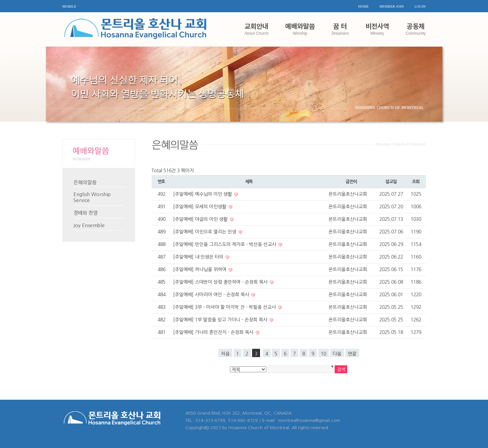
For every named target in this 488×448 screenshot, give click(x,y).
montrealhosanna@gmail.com (309, 420)
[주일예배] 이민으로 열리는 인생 (205, 232)
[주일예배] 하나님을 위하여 (200, 269)
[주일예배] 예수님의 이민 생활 (203, 194)
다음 (337, 354)
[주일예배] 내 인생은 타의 (199, 257)
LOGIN (420, 6)
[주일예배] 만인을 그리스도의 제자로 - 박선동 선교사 (225, 244)
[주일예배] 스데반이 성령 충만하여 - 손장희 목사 (221, 282)
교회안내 (257, 28)
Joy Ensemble (89, 225)
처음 (225, 354)
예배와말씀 (300, 28)
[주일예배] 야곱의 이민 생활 (201, 219)
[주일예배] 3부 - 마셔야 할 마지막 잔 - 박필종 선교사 (225, 307)
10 (323, 354)
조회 (416, 182)
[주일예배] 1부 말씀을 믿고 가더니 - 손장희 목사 (221, 320)
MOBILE (69, 6)
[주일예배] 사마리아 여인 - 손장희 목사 (212, 295)
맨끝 (352, 354)
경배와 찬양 (86, 213)
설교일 (391, 182)
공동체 (416, 28)
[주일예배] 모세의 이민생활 (200, 207)
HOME (363, 6)
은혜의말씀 (85, 182)
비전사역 (377, 28)
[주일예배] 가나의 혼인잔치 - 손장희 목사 (214, 332)
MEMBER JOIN (392, 6)
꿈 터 (340, 28)
